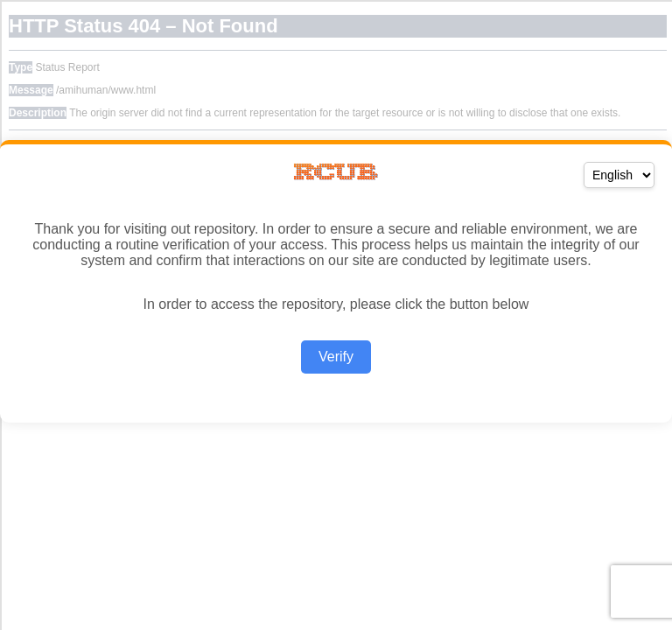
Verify (336, 357)
